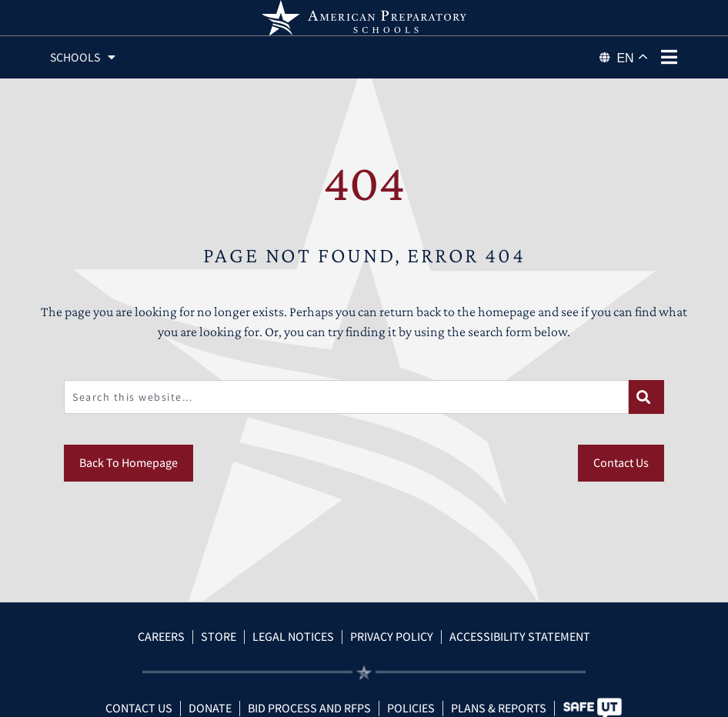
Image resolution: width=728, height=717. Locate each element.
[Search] (646, 415)
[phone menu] (670, 57)
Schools (85, 58)
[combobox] (346, 415)
